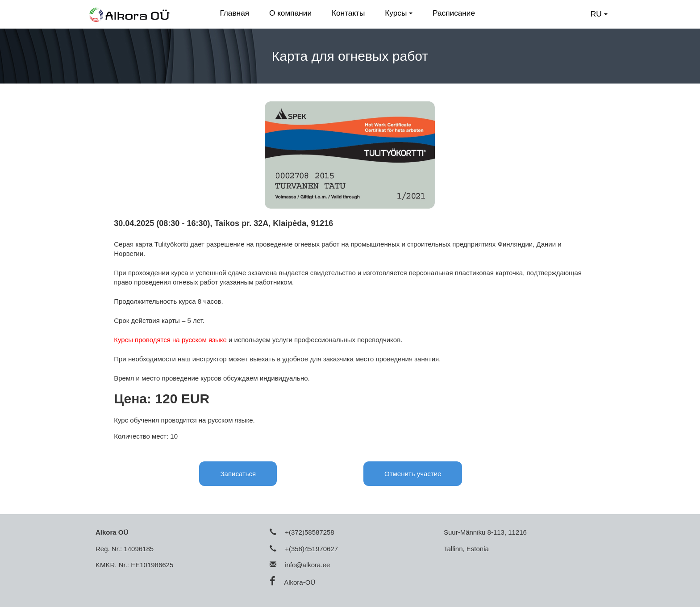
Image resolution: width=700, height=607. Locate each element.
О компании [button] (290, 13)
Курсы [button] (399, 13)
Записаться (238, 474)
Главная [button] (234, 13)
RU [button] (599, 14)
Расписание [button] (454, 13)
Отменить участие (413, 474)
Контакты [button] (348, 13)
